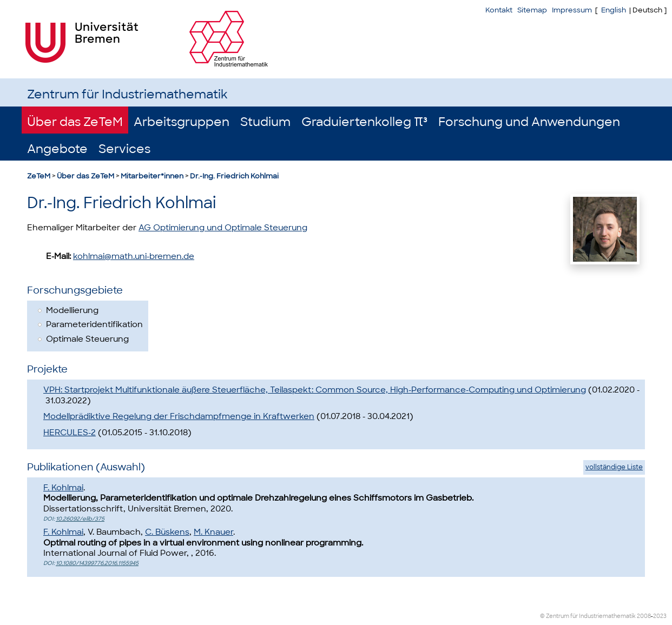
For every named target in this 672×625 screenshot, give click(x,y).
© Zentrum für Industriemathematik (588, 616)
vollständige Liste (614, 467)
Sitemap (532, 10)
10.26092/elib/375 (80, 519)
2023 (660, 616)
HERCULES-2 (70, 433)
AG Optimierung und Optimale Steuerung (223, 228)
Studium (265, 122)
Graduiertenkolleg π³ (364, 122)
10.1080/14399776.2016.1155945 (97, 563)
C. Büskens (167, 532)
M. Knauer (213, 532)
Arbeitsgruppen (182, 122)
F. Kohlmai (63, 488)
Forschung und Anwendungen (529, 122)
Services (124, 149)
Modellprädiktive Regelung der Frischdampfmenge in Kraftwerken (179, 416)
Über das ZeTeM (75, 122)
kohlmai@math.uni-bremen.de (134, 256)
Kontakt (499, 10)
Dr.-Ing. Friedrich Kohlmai (234, 176)
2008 (644, 616)
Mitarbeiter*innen (152, 176)
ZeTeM (39, 176)
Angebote (57, 149)
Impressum (572, 10)
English (614, 10)
